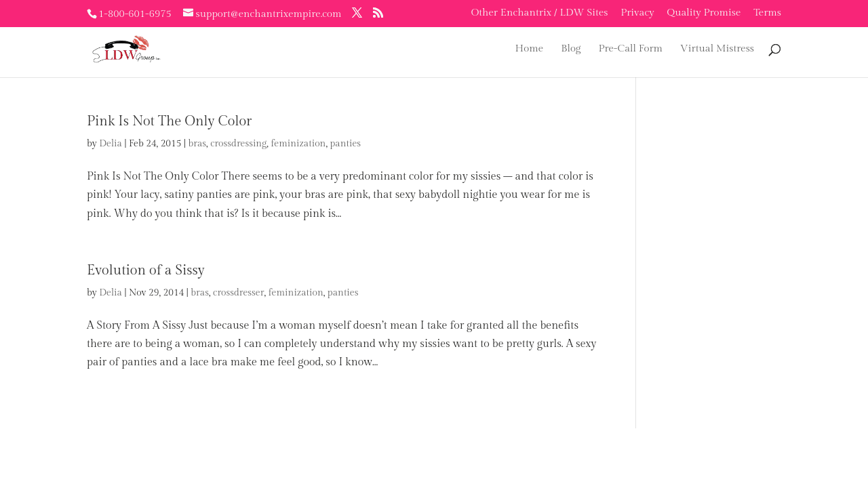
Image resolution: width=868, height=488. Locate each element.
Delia (111, 144)
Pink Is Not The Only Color (169, 121)
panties (345, 144)
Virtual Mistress (717, 49)
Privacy (637, 13)
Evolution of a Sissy (146, 270)
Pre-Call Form (630, 49)
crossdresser (238, 293)
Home (530, 49)
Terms (767, 13)
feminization (298, 144)
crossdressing (238, 144)
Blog (571, 49)
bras (197, 144)
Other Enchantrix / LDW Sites (540, 13)
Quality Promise (704, 13)
